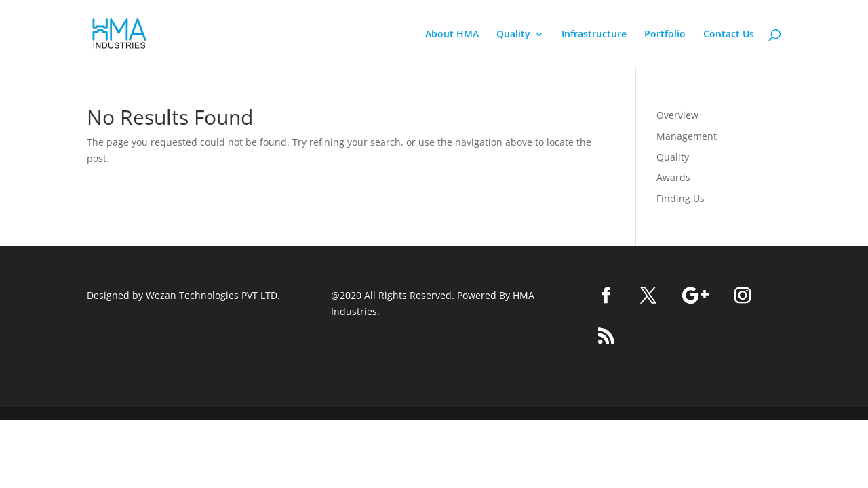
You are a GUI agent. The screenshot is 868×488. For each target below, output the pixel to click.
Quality (513, 35)
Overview (677, 115)
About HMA (452, 35)
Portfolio (665, 35)
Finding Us (680, 198)
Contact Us (729, 35)
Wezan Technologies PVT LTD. (213, 295)
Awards (673, 177)
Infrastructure (594, 35)
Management (687, 136)
